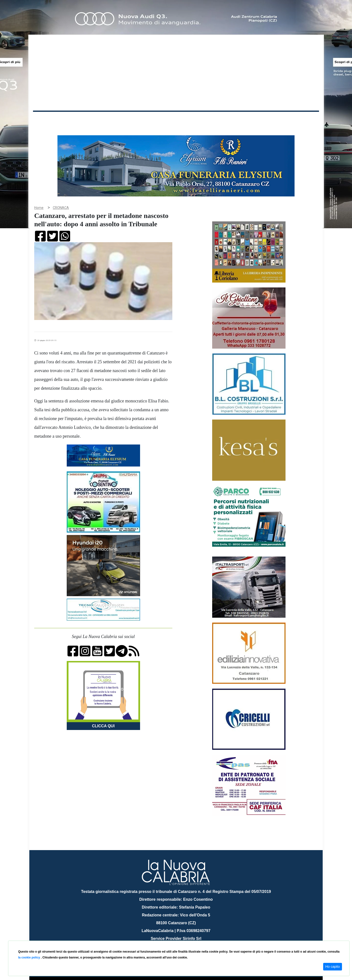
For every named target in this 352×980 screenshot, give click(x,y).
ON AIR (300, 120)
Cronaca (84, 120)
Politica (103, 120)
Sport (177, 120)
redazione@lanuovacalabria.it (187, 939)
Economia (158, 120)
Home (45, 119)
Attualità (137, 120)
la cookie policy (29, 957)
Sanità (120, 120)
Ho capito (333, 967)
